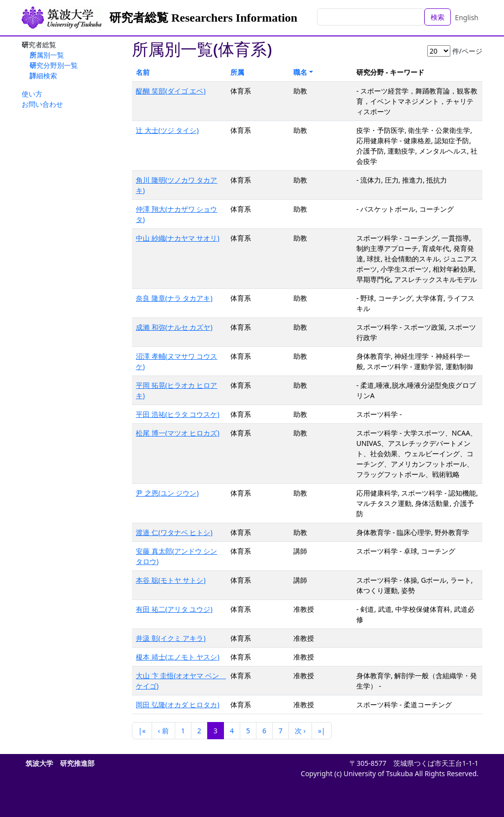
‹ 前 (163, 731)
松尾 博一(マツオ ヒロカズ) (178, 433)
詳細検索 (43, 76)
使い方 (32, 94)
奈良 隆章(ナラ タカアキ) (174, 298)
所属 (237, 72)
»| (322, 731)
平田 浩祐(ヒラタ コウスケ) (178, 414)
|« (142, 731)
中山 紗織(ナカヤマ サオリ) (178, 238)
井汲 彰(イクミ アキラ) (171, 638)
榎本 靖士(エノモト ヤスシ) (178, 657)
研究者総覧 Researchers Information (203, 18)
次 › (300, 731)
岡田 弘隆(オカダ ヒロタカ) (178, 705)
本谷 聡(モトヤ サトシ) (171, 580)
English (467, 17)
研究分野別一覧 (54, 65)
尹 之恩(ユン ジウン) (167, 493)
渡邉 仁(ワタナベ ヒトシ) (174, 532)
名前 (143, 72)
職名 (300, 72)
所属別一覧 (47, 55)
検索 (438, 17)
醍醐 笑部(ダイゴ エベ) (171, 91)
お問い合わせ (42, 104)
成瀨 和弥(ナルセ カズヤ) (174, 327)
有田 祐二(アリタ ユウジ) (174, 609)
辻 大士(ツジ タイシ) (167, 130)
